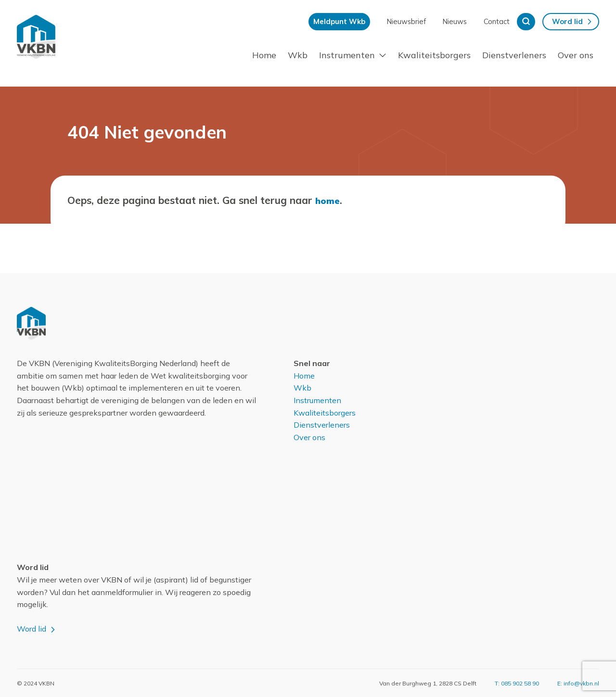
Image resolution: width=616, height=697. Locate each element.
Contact (497, 21)
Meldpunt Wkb (339, 21)
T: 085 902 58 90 (517, 682)
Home (264, 55)
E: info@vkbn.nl (578, 682)
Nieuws (455, 21)
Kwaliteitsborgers (434, 55)
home (328, 200)
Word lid (567, 21)
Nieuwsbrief (406, 21)
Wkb (298, 55)
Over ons (576, 55)
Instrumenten (347, 55)
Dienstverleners (514, 55)
